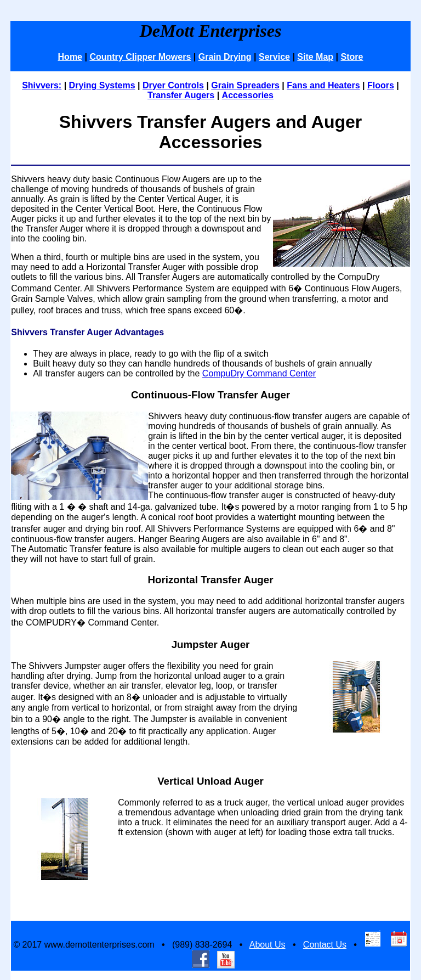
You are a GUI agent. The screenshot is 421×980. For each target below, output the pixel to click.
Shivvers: (42, 85)
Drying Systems (102, 85)
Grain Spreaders (245, 85)
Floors (381, 85)
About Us (268, 945)
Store (352, 57)
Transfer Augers (181, 95)
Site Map (315, 57)
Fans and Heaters (323, 85)
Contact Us (325, 945)
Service (274, 57)
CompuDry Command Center (259, 373)
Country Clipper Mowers (140, 57)
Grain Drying (225, 57)
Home (70, 57)
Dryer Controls (173, 85)
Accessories (248, 95)
